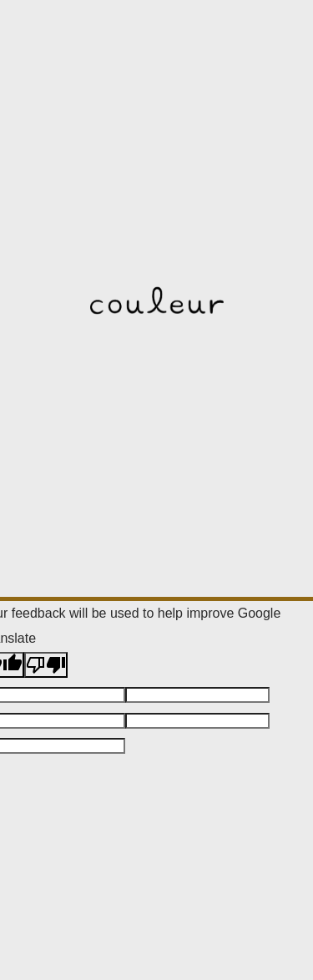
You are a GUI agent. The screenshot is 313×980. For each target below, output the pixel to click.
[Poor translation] (46, 665)
